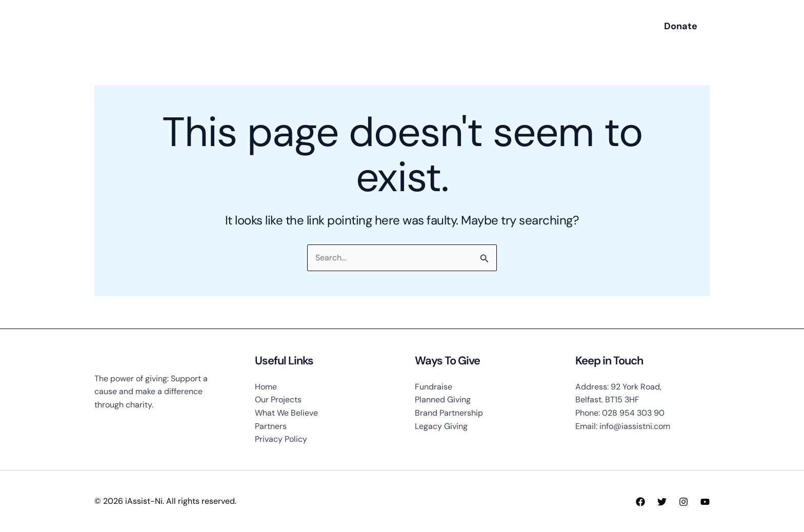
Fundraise (434, 387)
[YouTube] (705, 502)
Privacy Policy (281, 439)
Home (266, 387)
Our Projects (278, 400)
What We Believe (286, 413)
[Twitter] (662, 502)
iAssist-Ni (162, 26)
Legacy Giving (441, 426)
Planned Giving (443, 400)
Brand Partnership (449, 413)
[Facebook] (640, 502)
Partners (271, 426)
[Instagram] (684, 502)
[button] (681, 26)
